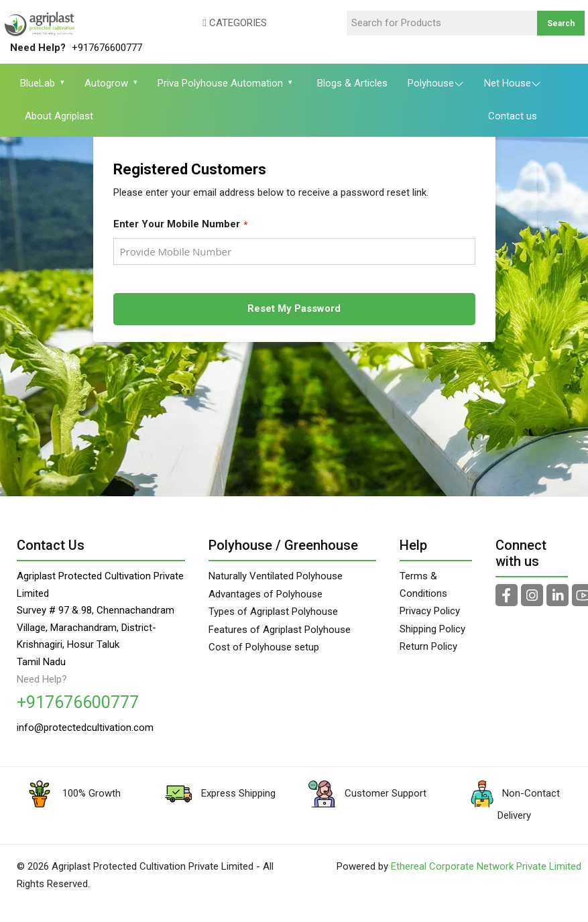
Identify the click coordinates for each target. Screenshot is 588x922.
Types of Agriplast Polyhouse (273, 612)
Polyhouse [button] (436, 85)
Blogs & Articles (352, 83)
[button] (215, 23)
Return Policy (428, 646)
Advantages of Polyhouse (266, 594)
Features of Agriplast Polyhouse (280, 630)
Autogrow (109, 83)
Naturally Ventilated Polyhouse (276, 576)
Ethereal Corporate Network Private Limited (486, 876)
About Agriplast (59, 116)
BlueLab (40, 83)
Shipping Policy (432, 629)
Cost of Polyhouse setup (264, 647)
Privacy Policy (430, 611)
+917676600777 (107, 48)
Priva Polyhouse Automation (223, 83)
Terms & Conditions (423, 585)
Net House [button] (513, 85)
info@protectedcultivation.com (85, 732)
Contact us (513, 116)
